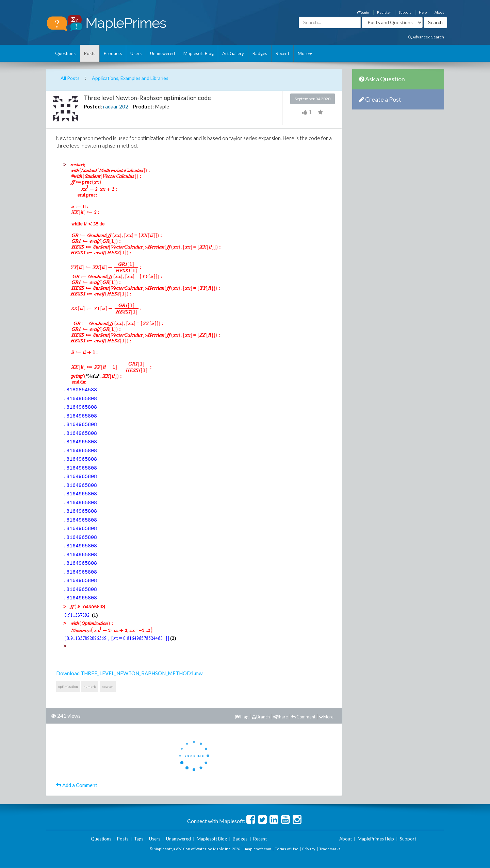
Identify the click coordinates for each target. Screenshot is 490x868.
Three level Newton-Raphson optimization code (147, 98)
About (439, 12)
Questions (65, 53)
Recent (282, 53)
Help (423, 12)
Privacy (309, 849)
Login (363, 12)
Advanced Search (426, 37)
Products (113, 53)
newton (108, 686)
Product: (143, 106)
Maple (162, 106)
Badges (260, 53)
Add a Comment (77, 785)
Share (281, 717)
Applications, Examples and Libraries (130, 78)
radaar (111, 106)
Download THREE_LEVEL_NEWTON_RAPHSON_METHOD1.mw (129, 673)
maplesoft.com (258, 849)
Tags (139, 839)
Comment (303, 717)
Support (405, 12)
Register (384, 12)
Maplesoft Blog (199, 53)
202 (124, 106)
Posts (90, 53)
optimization (68, 686)
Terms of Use (287, 849)
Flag (242, 717)
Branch (261, 717)
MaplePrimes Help (376, 839)
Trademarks (330, 849)
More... (328, 717)
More (305, 53)
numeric (90, 686)
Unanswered (162, 53)
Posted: (93, 106)
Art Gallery (233, 53)
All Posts (70, 78)
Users (136, 53)
